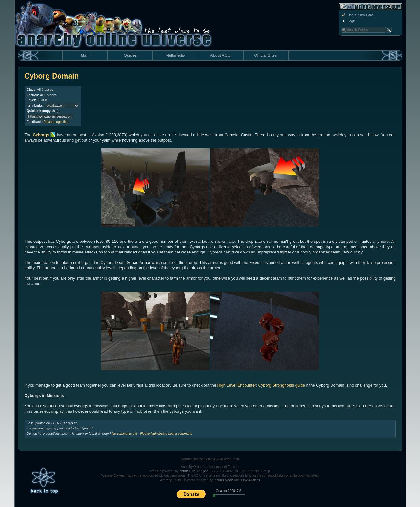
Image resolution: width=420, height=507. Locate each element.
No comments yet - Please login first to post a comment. (152, 434)
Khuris (184, 471)
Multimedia (175, 55)
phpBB (208, 471)
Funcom (233, 467)
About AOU (220, 55)
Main (85, 55)
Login (348, 21)
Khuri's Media (224, 480)
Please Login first (56, 122)
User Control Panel (358, 15)
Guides (130, 55)
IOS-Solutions (250, 480)
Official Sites (265, 55)
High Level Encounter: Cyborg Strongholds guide (261, 385)
